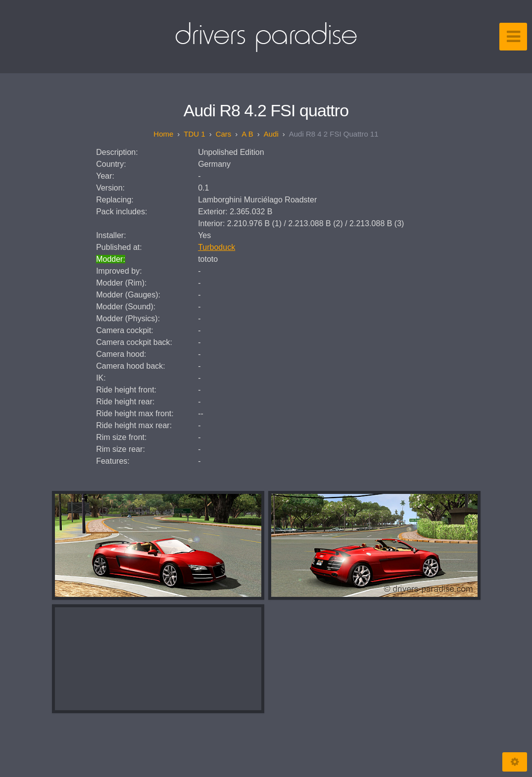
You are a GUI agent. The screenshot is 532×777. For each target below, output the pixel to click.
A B (247, 134)
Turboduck (217, 247)
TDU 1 (194, 134)
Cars (224, 134)
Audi (271, 134)
